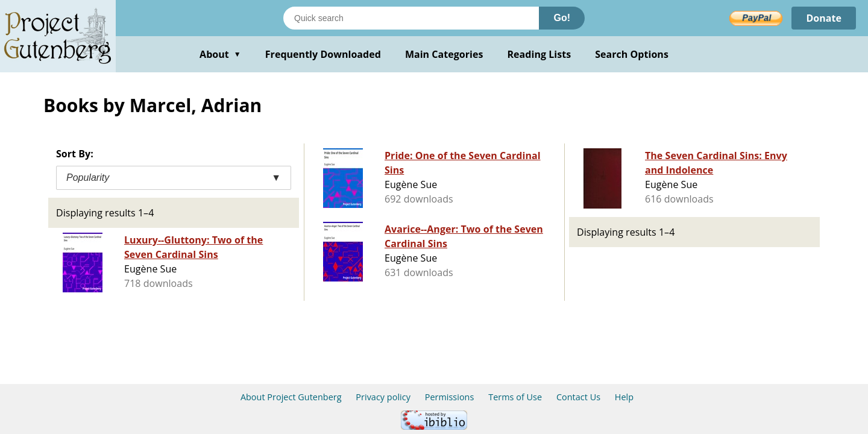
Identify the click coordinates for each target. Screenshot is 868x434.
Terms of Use (515, 397)
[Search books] (411, 18)
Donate (824, 18)
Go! (562, 18)
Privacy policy (383, 397)
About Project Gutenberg (291, 397)
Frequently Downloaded (323, 54)
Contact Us (578, 397)
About (220, 54)
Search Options (632, 54)
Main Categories (444, 54)
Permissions (450, 397)
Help (624, 397)
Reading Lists (539, 54)
